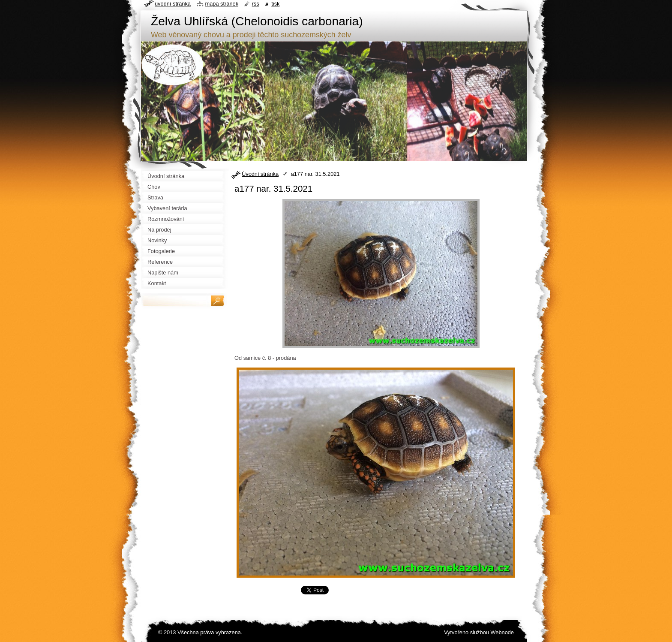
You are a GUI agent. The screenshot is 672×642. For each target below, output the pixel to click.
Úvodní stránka (260, 174)
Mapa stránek (222, 4)
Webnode (502, 632)
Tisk (275, 4)
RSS (256, 4)
